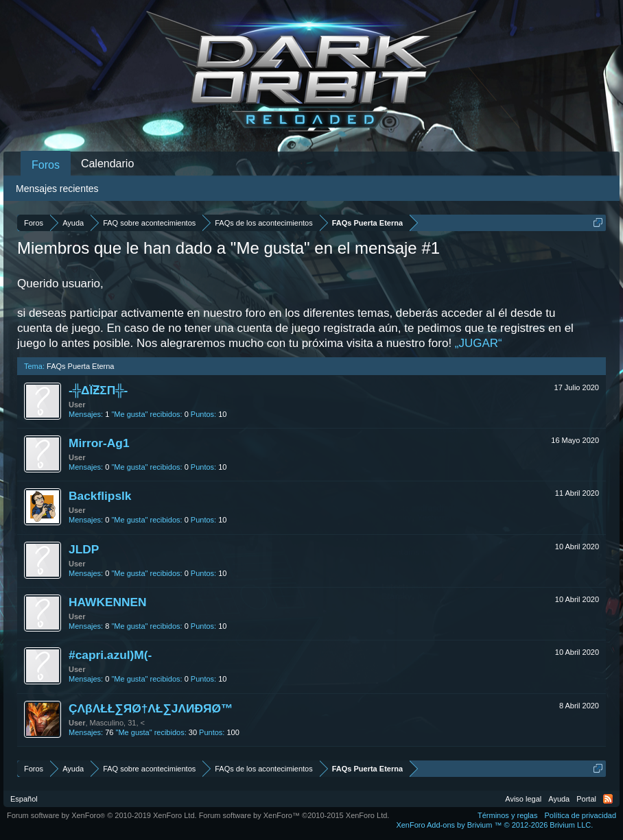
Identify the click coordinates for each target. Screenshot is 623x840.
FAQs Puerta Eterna (80, 366)
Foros (46, 165)
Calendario (107, 164)
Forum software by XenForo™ (294, 815)
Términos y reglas (507, 815)
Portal (586, 799)
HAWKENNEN (108, 602)
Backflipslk (100, 496)
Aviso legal (523, 799)
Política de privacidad (580, 815)
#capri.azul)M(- (110, 655)
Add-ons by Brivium (494, 825)
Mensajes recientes (57, 189)
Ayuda (559, 799)
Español (24, 799)
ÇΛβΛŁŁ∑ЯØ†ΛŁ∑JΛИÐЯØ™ (151, 708)
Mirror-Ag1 (99, 443)
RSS (608, 799)
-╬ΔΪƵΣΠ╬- (98, 390)
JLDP (84, 549)
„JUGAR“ (479, 343)
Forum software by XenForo (102, 815)
